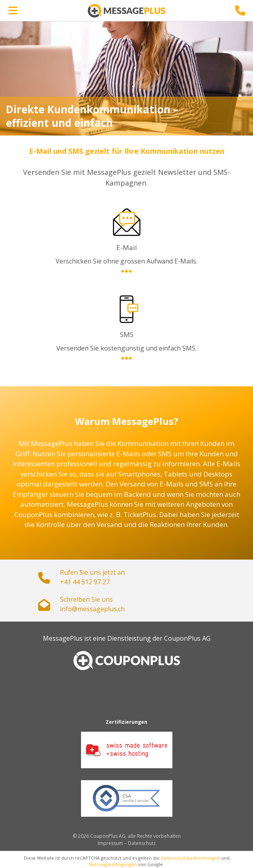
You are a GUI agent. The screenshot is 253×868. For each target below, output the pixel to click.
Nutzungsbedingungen (113, 864)
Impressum (110, 843)
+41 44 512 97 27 (85, 582)
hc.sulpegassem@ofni (92, 609)
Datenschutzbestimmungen (190, 858)
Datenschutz (142, 843)
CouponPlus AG (187, 638)
